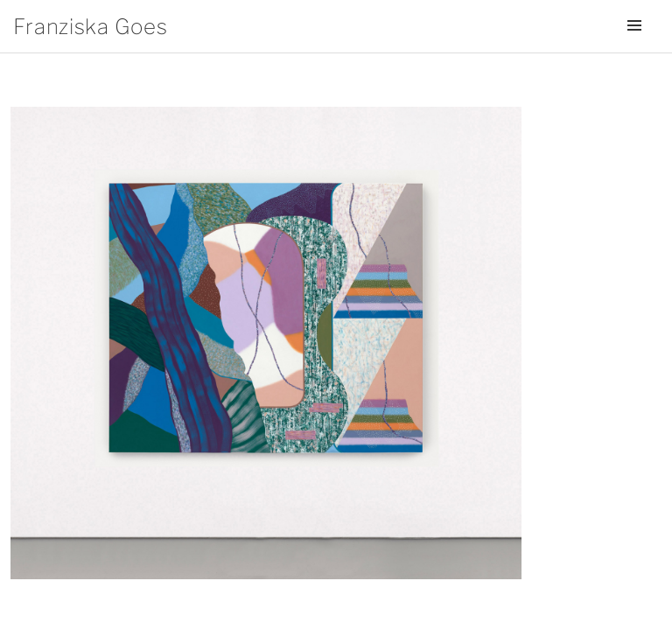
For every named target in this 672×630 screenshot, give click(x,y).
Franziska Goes (90, 27)
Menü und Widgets (634, 50)
